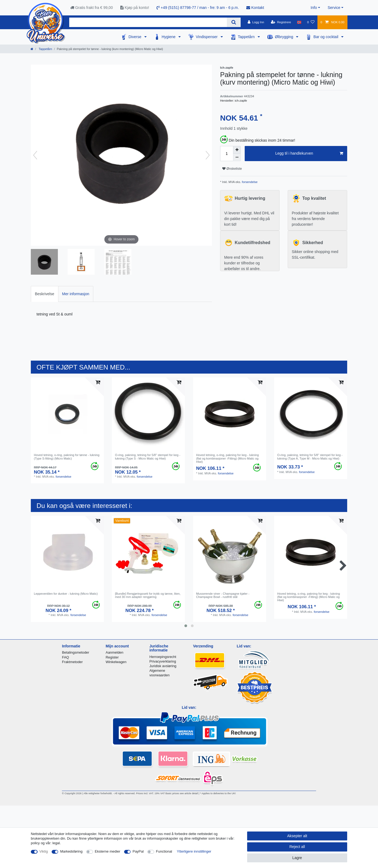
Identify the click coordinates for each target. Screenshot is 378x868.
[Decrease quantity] (237, 157)
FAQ (65, 657)
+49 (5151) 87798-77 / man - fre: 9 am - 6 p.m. (198, 8)
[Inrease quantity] (237, 150)
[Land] (299, 22)
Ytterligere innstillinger (194, 851)
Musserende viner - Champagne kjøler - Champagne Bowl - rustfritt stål (223, 595)
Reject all (297, 847)
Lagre (297, 858)
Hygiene (169, 37)
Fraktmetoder (72, 662)
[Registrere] (281, 22)
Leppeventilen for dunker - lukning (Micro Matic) (66, 594)
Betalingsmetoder (76, 652)
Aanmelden (115, 652)
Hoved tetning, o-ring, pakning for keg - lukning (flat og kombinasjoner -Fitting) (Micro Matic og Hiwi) (227, 458)
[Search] (234, 22)
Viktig (44, 851)
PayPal (138, 851)
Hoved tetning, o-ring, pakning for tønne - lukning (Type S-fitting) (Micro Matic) (67, 457)
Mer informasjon (76, 294)
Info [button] (314, 8)
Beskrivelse (45, 294)
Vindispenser (207, 37)
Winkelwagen (116, 662)
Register (112, 657)
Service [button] (334, 8)
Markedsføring (71, 851)
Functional (164, 851)
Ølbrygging (285, 37)
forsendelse (249, 182)
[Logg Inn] (256, 22)
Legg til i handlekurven (309, 154)
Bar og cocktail (326, 37)
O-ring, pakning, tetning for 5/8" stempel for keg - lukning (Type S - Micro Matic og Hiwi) (148, 457)
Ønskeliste (232, 169)
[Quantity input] (227, 154)
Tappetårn (247, 37)
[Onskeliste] (311, 22)
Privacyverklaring (163, 661)
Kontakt (255, 8)
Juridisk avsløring (163, 666)
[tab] (45, 294)
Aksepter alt (297, 836)
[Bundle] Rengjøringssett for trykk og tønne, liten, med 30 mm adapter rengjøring (148, 595)
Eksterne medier (108, 851)
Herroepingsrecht (163, 657)
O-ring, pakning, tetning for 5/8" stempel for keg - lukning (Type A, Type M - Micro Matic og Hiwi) (310, 457)
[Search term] (148, 22)
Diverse (135, 37)
